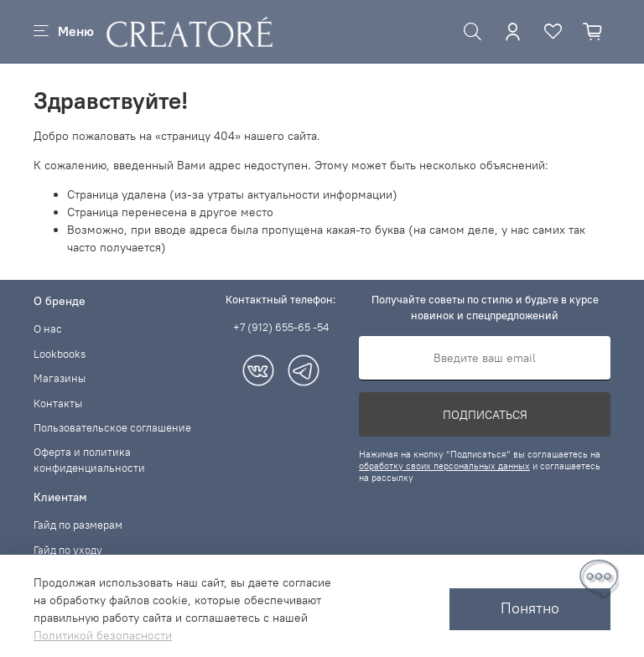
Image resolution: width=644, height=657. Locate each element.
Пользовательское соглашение (112, 428)
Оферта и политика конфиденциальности (89, 460)
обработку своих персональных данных (444, 466)
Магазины (60, 378)
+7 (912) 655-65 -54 (281, 327)
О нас (48, 329)
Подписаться (485, 415)
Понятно (530, 608)
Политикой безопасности (103, 635)
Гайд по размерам (78, 525)
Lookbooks (60, 354)
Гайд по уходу (68, 550)
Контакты (58, 404)
